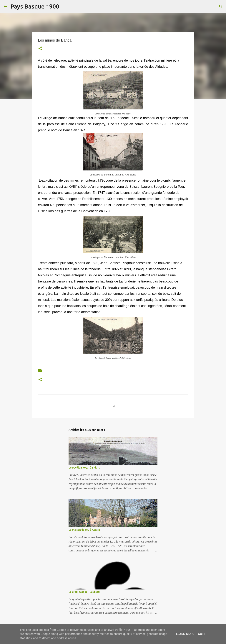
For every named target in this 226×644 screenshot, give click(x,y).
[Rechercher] (64, 6)
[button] (40, 49)
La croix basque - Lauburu (84, 592)
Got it (202, 634)
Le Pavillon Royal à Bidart (84, 468)
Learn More (185, 634)
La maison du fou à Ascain (84, 530)
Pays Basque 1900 (35, 6)
